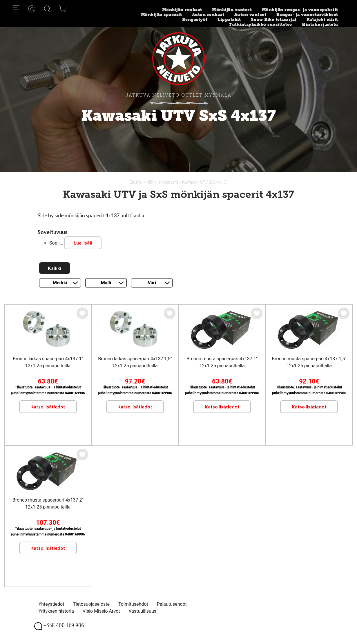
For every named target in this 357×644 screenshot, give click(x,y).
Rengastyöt (195, 20)
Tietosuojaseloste (91, 604)
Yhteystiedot (51, 604)
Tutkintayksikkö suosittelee (260, 25)
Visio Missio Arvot (101, 611)
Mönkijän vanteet (232, 10)
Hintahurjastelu (320, 25)
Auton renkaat (208, 15)
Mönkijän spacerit (162, 15)
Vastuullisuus (143, 611)
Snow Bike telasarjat (274, 20)
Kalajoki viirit (322, 20)
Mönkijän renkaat (182, 10)
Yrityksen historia (56, 611)
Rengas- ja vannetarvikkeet (307, 15)
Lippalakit (229, 20)
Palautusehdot (172, 604)
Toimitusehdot (133, 604)
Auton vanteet (250, 15)
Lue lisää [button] (83, 243)
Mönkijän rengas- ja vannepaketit (300, 10)
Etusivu (136, 182)
